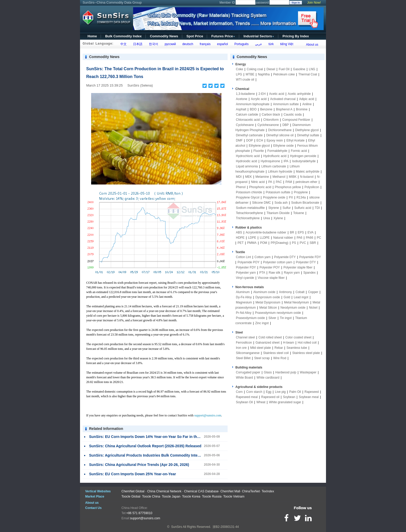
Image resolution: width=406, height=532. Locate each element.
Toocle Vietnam (234, 496)
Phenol (241, 187)
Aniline (307, 104)
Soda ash (281, 203)
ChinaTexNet (251, 491)
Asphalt (241, 109)
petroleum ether (306, 182)
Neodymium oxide (293, 308)
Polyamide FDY (310, 257)
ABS (239, 232)
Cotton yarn (263, 257)
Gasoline (299, 69)
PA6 (300, 238)
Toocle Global (131, 496)
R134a (301, 197)
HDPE (240, 238)
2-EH (262, 94)
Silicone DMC (262, 203)
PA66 (309, 238)
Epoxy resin (275, 140)
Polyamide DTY (285, 257)
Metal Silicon (268, 308)
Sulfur (287, 208)
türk (270, 44)
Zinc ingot (262, 323)
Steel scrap (262, 358)
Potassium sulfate (278, 192)
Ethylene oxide (283, 146)
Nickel (313, 308)
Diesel (271, 69)
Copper (313, 292)
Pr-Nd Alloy (244, 313)
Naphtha (264, 74)
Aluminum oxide (264, 292)
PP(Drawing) (280, 243)
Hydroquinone (270, 161)
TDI (317, 208)
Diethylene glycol (307, 130)
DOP (250, 140)
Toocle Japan (171, 496)
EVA (311, 232)
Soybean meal (309, 397)
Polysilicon (312, 187)
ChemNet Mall (230, 491)
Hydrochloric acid (248, 156)
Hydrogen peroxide (303, 156)
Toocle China (151, 496)
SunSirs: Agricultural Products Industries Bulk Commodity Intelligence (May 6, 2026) (162, 455)
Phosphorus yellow (288, 187)
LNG (312, 69)
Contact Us (93, 508)
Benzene (266, 109)
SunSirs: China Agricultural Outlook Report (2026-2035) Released (145, 446)
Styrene (274, 208)
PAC (279, 182)
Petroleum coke (284, 74)
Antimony (285, 292)
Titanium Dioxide (278, 213)
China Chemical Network (164, 491)
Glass (268, 372)
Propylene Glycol (248, 197)
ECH (260, 140)
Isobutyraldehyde (304, 161)
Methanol (279, 177)
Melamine (262, 177)
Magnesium (244, 302)
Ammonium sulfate (286, 104)
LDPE (252, 238)
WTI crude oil (245, 80)
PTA (262, 273)
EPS (301, 232)
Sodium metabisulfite (250, 208)
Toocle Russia (212, 496)
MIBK (293, 177)
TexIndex (268, 491)
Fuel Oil (284, 69)
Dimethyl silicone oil (280, 135)
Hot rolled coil (307, 343)
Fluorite (259, 151)
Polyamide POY (248, 262)
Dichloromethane (280, 130)
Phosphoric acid (260, 187)
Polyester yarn (246, 273)
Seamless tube (297, 348)
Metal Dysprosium (268, 302)
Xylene (278, 218)
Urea (266, 218)
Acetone (242, 99)
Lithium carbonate (274, 166)
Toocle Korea (191, 496)
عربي (258, 44)
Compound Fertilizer (296, 120)
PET (240, 243)
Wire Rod (280, 358)
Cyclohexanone (268, 125)
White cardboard (268, 378)
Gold (287, 297)
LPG (239, 74)
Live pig (280, 392)
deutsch (187, 44)
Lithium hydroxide (280, 172)
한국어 (153, 44)
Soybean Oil (244, 402)
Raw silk (275, 273)
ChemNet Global (133, 491)
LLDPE (265, 238)
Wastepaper (308, 372)
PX (291, 197)
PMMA (252, 243)
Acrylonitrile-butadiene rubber (266, 232)
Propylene (301, 192)
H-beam (289, 343)
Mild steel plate (260, 348)
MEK (249, 177)
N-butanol (307, 177)
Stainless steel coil (276, 353)
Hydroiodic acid (247, 161)
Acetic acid (277, 94)
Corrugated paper (248, 372)
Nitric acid (258, 182)
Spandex (309, 273)
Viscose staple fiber (271, 278)
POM (263, 243)
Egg (269, 392)
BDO (253, 109)
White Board (244, 378)
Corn (239, 392)
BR (292, 232)
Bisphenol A (284, 109)
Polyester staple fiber (298, 267)
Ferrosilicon (244, 343)
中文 (123, 44)
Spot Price (195, 36)
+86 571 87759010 (139, 513)
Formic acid (299, 151)
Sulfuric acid (303, 208)
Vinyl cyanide (245, 278)
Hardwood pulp (286, 372)
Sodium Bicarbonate (305, 203)
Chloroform (271, 120)
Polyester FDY (246, 267)
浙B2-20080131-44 (226, 527)
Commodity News (164, 36)
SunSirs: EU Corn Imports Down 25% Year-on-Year (133, 474)
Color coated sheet (298, 337)
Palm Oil (295, 392)
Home (92, 36)
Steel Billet (243, 358)
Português (241, 44)
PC (319, 238)
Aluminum (243, 292)
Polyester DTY (306, 262)
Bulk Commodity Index (123, 36)
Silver (272, 318)
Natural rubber (283, 238)
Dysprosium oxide (268, 297)
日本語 (137, 44)
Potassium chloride (249, 192)
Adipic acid (307, 99)
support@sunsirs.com (208, 415)
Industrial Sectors (259, 36)
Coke (240, 69)
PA (270, 182)
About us (312, 45)
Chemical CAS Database (201, 491)
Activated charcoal (283, 99)
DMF (239, 140)
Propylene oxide (274, 197)
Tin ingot (286, 318)
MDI (239, 177)
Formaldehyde (277, 151)
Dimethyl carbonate (249, 135)
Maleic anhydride (308, 172)
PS (294, 243)
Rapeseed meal (247, 397)
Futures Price (223, 36)
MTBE (250, 74)
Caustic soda (292, 115)
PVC (303, 243)
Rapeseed (312, 392)
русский (169, 44)
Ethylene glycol (259, 146)
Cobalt (300, 292)
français (204, 44)
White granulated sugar (285, 402)
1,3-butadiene (245, 94)
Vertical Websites (98, 491)
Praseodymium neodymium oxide (278, 313)
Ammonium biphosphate (253, 104)
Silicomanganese (248, 353)
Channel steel (245, 337)
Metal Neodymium (297, 302)
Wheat (261, 402)
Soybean (289, 397)
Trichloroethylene (248, 218)
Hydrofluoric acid (275, 156)
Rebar (279, 348)
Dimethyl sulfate (308, 135)
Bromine (302, 109)
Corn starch (254, 392)
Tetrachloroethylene (249, 213)
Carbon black (271, 115)
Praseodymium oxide (250, 318)
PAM (289, 182)
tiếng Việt (286, 44)
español (222, 44)
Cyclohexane (245, 125)
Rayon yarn (292, 273)
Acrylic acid (259, 99)
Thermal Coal (308, 74)
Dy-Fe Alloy (244, 297)
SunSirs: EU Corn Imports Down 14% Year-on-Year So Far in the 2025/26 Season (158, 437)
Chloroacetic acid (248, 120)
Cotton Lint (243, 257)
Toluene (299, 213)
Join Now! (314, 3)
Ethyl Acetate (295, 140)
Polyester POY (270, 267)
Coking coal (255, 69)
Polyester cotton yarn (278, 262)
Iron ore (241, 348)
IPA (286, 161)
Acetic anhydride (299, 94)
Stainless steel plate (306, 353)
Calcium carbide (247, 115)
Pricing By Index (296, 36)
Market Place (95, 496)
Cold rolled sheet (270, 337)
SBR (313, 243)
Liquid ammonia (247, 166)
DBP (286, 125)
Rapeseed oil (270, 397)
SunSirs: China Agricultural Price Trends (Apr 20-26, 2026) (139, 465)
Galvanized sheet (268, 343)
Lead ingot (301, 297)
